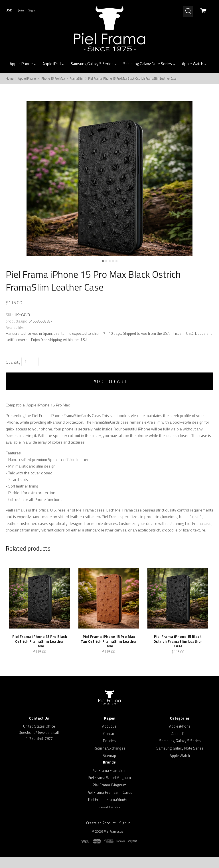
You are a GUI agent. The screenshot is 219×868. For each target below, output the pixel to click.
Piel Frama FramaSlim (109, 781)
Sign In (125, 834)
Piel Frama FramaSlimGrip (109, 811)
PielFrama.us (113, 842)
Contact (109, 744)
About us (109, 737)
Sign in (33, 10)
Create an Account (101, 834)
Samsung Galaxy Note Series (149, 64)
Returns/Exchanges (109, 759)
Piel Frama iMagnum (109, 796)
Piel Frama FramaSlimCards (109, 803)
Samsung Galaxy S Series (94, 64)
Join (21, 10)
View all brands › (109, 818)
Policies (109, 752)
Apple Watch (194, 64)
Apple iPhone (23, 64)
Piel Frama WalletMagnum (109, 789)
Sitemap (109, 766)
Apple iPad (53, 64)
